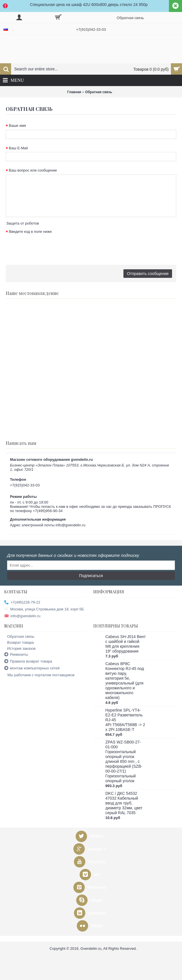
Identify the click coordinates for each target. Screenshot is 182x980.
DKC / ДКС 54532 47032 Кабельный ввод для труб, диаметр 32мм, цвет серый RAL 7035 (124, 803)
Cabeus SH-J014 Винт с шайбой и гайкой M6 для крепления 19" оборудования (126, 644)
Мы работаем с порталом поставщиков (39, 675)
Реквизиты (16, 655)
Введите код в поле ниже (30, 232)
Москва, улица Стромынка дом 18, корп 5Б (44, 609)
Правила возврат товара (28, 662)
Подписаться (91, 576)
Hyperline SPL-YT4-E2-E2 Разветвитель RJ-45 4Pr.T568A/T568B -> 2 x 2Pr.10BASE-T (125, 720)
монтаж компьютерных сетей (32, 668)
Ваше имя (17, 126)
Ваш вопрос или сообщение (33, 170)
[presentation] (49, 246)
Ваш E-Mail (18, 148)
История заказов (20, 648)
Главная (74, 92)
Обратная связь (99, 92)
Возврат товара (19, 642)
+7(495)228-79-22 (22, 603)
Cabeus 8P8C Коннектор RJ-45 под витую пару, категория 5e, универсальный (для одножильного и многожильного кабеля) (125, 681)
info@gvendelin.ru (22, 616)
